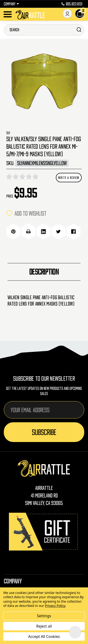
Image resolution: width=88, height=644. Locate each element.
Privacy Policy (55, 606)
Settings (44, 616)
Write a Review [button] (69, 178)
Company (11, 4)
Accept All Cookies (44, 636)
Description (44, 272)
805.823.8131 (72, 4)
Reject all (44, 626)
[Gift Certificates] (44, 532)
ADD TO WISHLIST (26, 213)
